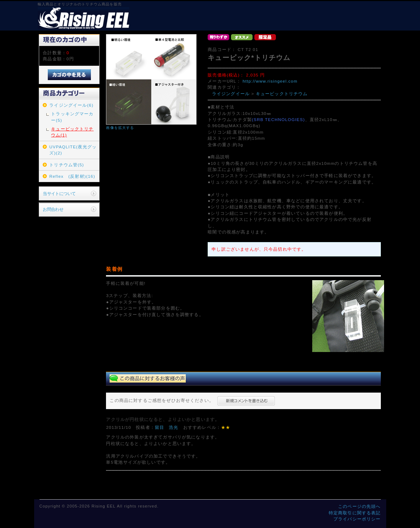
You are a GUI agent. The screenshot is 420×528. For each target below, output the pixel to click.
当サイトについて (59, 193)
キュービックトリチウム (282, 94)
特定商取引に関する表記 (355, 513)
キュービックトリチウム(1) (72, 132)
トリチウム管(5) (67, 165)
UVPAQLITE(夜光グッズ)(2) (73, 150)
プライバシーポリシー (357, 519)
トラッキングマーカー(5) (72, 117)
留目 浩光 (167, 427)
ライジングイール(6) (71, 105)
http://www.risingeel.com (270, 81)
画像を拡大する (120, 128)
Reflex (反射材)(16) (72, 176)
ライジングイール (231, 94)
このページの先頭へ (359, 506)
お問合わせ (53, 209)
